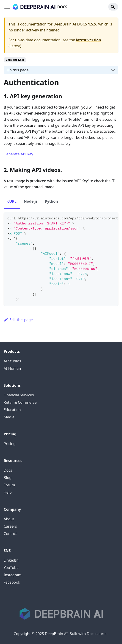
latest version (88, 40)
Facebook (12, 582)
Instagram (13, 575)
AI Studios (12, 361)
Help (8, 492)
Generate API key (18, 154)
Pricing (10, 444)
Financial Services (19, 395)
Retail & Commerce (20, 402)
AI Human (12, 368)
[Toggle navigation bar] (7, 7)
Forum (9, 485)
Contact (10, 534)
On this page (18, 70)
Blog (8, 478)
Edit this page (18, 320)
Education (12, 410)
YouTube (11, 568)
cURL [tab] (12, 201)
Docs (8, 470)
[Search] (113, 7)
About (9, 519)
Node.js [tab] (31, 201)
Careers (10, 526)
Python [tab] (51, 201)
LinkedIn (11, 560)
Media (9, 417)
